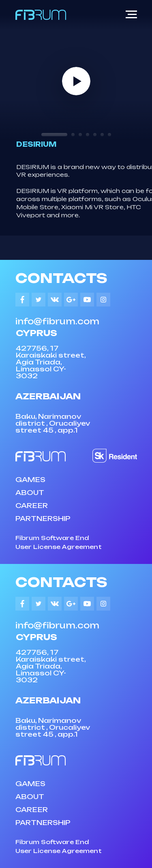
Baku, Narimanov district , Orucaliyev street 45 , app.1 (53, 423)
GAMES (30, 480)
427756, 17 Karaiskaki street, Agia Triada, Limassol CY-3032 (51, 362)
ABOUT (30, 493)
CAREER (32, 506)
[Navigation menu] (131, 15)
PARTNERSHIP (43, 519)
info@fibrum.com (57, 321)
